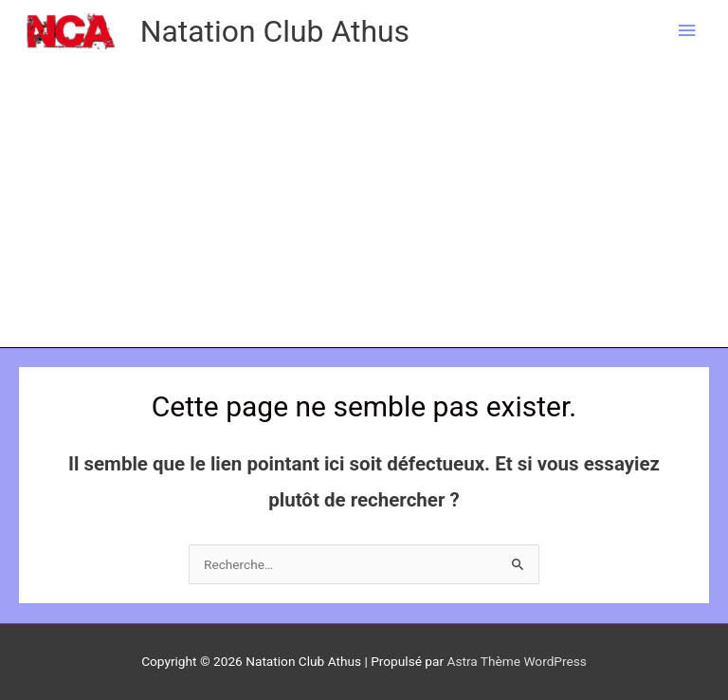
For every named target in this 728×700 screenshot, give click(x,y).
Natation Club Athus (275, 31)
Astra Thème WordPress (516, 661)
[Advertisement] (364, 205)
